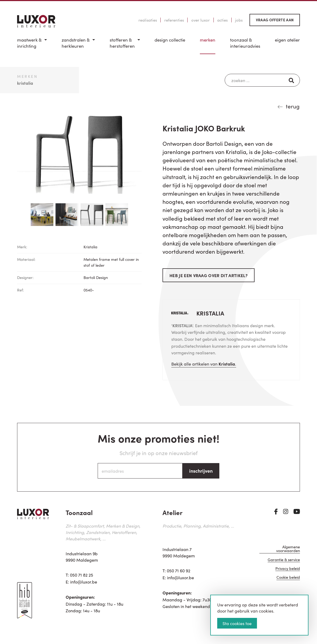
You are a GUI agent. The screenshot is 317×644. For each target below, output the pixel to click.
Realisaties (148, 20)
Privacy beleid (288, 570)
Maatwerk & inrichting (29, 43)
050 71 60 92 (179, 570)
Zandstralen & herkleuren (76, 43)
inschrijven (201, 471)
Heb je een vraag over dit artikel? (209, 275)
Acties (222, 20)
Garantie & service (284, 560)
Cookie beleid (288, 578)
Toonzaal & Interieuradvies (245, 43)
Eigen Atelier (287, 40)
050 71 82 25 (82, 575)
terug (293, 106)
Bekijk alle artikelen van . (204, 364)
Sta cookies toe (237, 623)
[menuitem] (32, 45)
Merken (208, 40)
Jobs (239, 20)
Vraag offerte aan (275, 20)
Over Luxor (201, 20)
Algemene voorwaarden (288, 550)
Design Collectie (170, 40)
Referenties (174, 20)
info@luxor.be (84, 582)
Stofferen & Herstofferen (122, 43)
